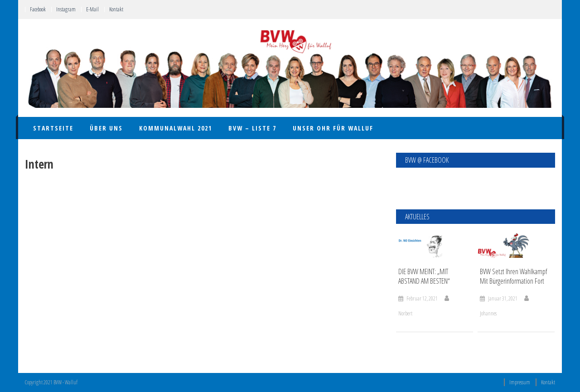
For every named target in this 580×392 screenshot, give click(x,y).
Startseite (53, 128)
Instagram (66, 9)
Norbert (405, 313)
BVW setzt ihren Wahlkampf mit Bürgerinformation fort (513, 276)
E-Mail (92, 9)
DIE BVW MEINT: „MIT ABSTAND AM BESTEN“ (424, 276)
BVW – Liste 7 (252, 128)
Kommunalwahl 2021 (176, 128)
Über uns (106, 128)
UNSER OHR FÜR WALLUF (333, 128)
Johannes (488, 313)
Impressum (520, 382)
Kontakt (116, 9)
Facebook (38, 9)
